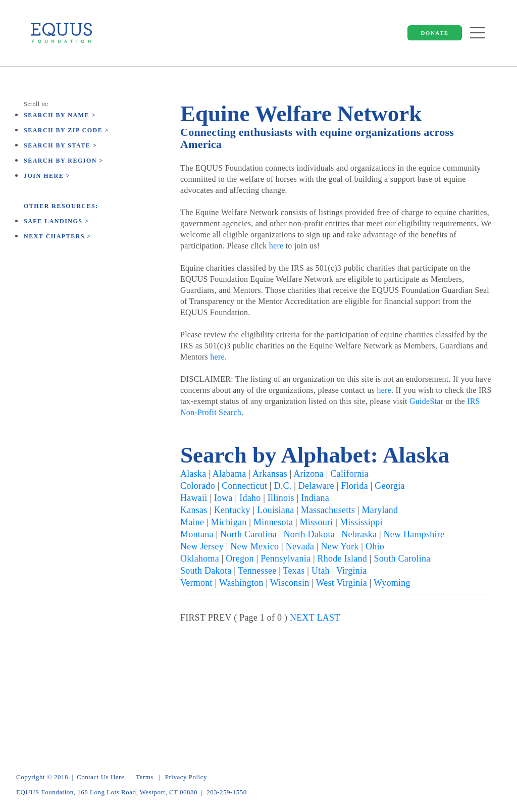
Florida (354, 486)
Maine (192, 522)
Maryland (380, 510)
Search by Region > (64, 161)
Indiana (315, 498)
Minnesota (273, 522)
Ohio (375, 546)
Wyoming (392, 583)
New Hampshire (414, 534)
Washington (241, 583)
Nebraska (359, 534)
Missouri (317, 522)
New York (340, 546)
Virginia (352, 571)
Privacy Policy (186, 777)
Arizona (308, 474)
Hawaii (194, 498)
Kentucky (232, 510)
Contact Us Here (100, 777)
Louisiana (275, 510)
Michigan (229, 522)
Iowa (223, 498)
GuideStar (426, 401)
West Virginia (341, 583)
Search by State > (60, 145)
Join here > (47, 176)
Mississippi (361, 522)
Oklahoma (200, 559)
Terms (145, 777)
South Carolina (402, 559)
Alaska (193, 474)
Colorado (198, 486)
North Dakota (309, 534)
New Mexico (254, 546)
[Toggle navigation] (478, 31)
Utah (321, 571)
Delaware (316, 486)
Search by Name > (60, 115)
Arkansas (270, 474)
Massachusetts (328, 510)
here (276, 246)
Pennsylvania (286, 559)
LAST (329, 618)
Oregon (240, 559)
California (349, 474)
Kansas (194, 510)
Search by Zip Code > (66, 130)
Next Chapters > (58, 236)
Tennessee (257, 571)
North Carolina (248, 534)
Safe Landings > (56, 221)
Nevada (300, 546)
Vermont (196, 583)
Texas (294, 571)
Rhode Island (342, 559)
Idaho (250, 498)
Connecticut (244, 486)
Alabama (229, 474)
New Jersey (202, 546)
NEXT (302, 618)
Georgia (390, 486)
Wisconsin (290, 583)
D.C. (282, 486)
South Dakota (206, 571)
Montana (197, 534)
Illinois (281, 498)
